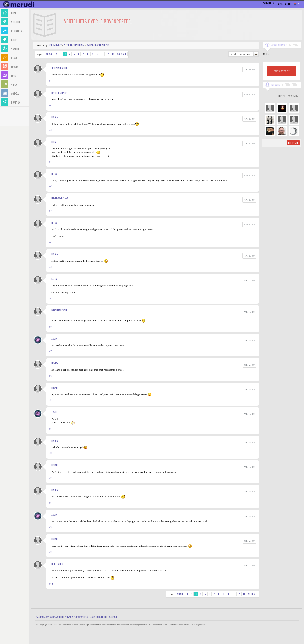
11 (103, 54)
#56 (51, 478)
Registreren (284, 4)
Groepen (101, 617)
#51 (51, 351)
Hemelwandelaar (60, 198)
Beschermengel (59, 310)
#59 (51, 552)
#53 (51, 400)
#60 (51, 584)
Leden (93, 617)
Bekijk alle (293, 143)
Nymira (55, 363)
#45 (51, 186)
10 (98, 54)
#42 (51, 105)
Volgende (122, 54)
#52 (51, 376)
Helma (54, 174)
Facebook (112, 617)
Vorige (49, 54)
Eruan (54, 388)
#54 (51, 429)
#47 (51, 242)
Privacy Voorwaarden (76, 617)
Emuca (55, 117)
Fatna (54, 279)
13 (113, 54)
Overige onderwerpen (98, 45)
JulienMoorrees (60, 68)
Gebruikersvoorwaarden (50, 617)
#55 (51, 453)
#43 (51, 130)
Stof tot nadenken (74, 45)
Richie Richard (59, 93)
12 (108, 54)
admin (54, 339)
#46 (51, 211)
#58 (51, 527)
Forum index (55, 45)
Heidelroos (57, 564)
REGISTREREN (282, 71)
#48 (51, 267)
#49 (51, 298)
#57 (51, 503)
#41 (51, 81)
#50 (51, 327)
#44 (51, 162)
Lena (54, 142)
